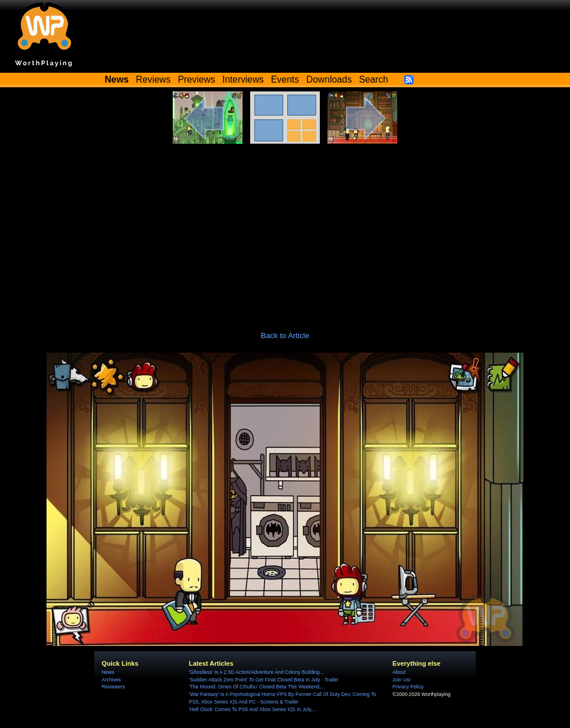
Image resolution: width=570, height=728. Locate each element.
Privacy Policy (408, 687)
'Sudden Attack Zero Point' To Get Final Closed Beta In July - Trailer (264, 680)
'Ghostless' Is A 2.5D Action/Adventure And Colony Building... (256, 672)
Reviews (154, 79)
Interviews (243, 79)
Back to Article (285, 335)
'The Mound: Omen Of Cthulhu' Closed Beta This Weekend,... (257, 687)
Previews (197, 79)
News (108, 672)
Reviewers (113, 687)
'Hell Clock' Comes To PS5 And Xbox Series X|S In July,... (253, 709)
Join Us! (402, 680)
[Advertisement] (285, 231)
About (399, 672)
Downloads (329, 79)
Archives (111, 680)
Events (285, 79)
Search (373, 79)
